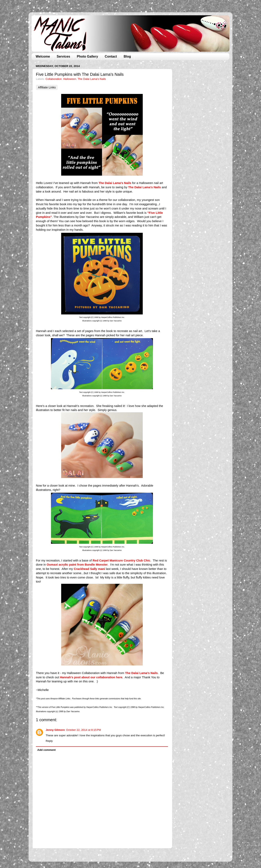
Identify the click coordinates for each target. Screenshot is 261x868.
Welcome (43, 56)
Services (63, 56)
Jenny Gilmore (55, 730)
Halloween (70, 79)
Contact (111, 56)
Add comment (46, 750)
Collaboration (54, 79)
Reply (49, 741)
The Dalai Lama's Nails (92, 79)
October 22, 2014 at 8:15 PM (83, 730)
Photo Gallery (87, 56)
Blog (127, 56)
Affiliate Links (47, 87)
